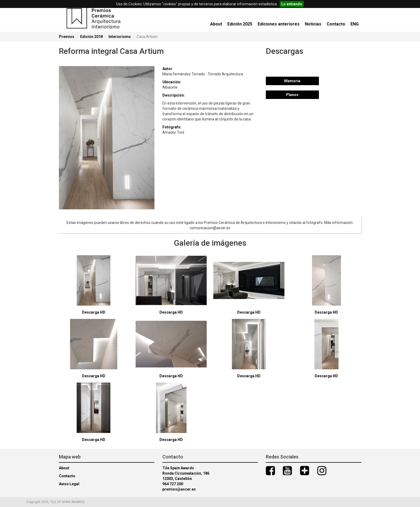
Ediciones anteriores (279, 24)
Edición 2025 (240, 24)
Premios (67, 37)
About (216, 24)
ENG (355, 24)
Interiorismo (120, 37)
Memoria (292, 81)
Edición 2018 (91, 37)
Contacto (336, 24)
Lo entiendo (292, 4)
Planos (292, 95)
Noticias (313, 24)
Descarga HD (94, 312)
